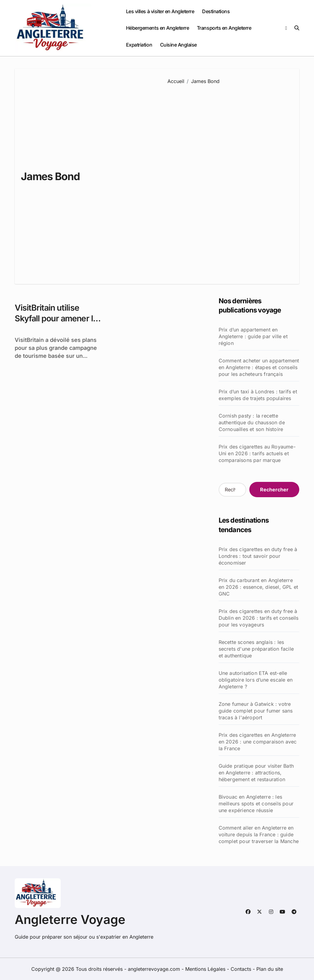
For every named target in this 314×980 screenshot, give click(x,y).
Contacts (241, 969)
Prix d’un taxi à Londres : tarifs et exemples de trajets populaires (258, 395)
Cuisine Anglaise (178, 45)
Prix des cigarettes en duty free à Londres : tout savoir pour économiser (258, 556)
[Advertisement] (229, 180)
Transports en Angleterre (224, 28)
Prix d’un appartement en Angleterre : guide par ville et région (253, 336)
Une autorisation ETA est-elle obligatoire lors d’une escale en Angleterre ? (256, 680)
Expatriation (139, 45)
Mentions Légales (206, 969)
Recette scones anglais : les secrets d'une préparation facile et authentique (256, 649)
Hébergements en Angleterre (158, 28)
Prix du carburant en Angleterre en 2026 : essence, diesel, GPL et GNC (258, 587)
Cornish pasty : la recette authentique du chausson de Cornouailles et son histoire (252, 422)
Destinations (216, 11)
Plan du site (270, 969)
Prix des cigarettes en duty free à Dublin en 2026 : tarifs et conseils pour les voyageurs (259, 618)
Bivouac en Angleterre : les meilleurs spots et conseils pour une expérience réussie (256, 804)
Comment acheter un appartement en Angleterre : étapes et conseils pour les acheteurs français (259, 367)
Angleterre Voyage (70, 919)
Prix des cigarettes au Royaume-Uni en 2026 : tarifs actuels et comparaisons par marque (257, 453)
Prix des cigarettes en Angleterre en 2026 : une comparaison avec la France (258, 742)
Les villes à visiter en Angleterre (160, 11)
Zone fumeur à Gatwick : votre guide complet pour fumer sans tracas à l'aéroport (256, 711)
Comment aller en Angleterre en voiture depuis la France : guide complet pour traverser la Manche (259, 834)
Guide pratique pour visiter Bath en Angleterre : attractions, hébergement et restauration (256, 773)
